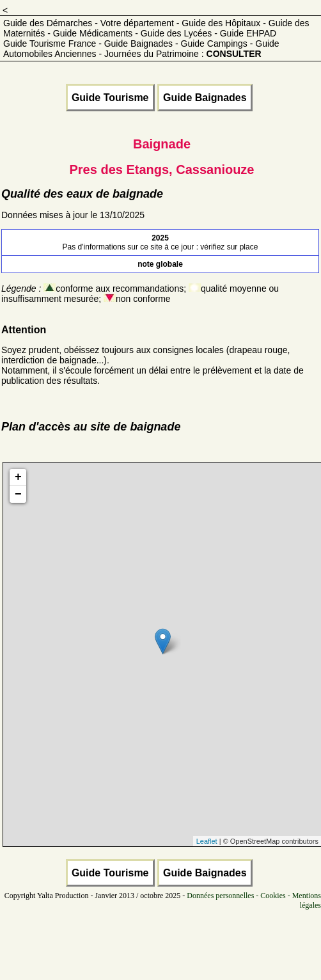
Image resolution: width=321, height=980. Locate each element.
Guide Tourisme (110, 98)
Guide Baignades (205, 98)
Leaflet (207, 841)
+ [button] (18, 477)
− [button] (18, 494)
